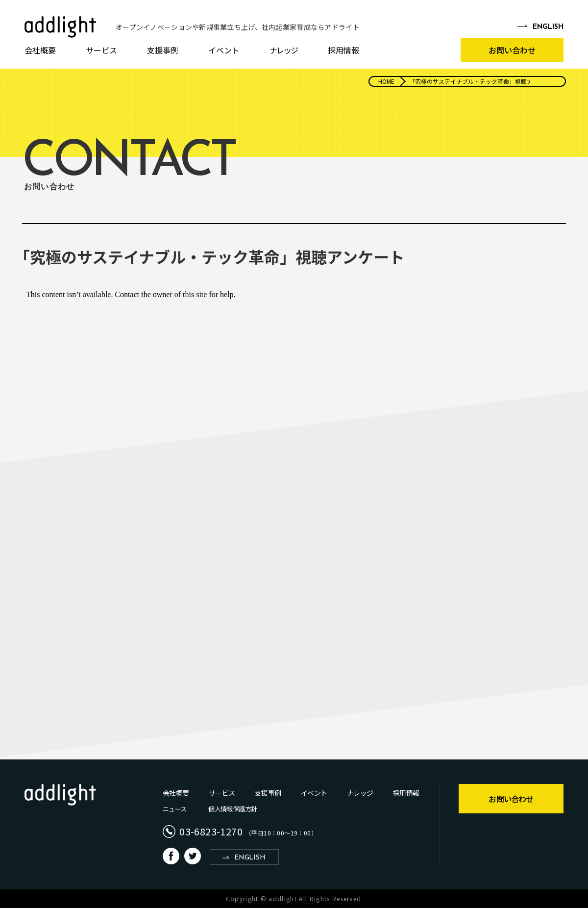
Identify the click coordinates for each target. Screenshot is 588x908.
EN (548, 27)
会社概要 (40, 50)
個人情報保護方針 (233, 809)
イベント (224, 50)
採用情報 (343, 50)
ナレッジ (284, 50)
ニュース (174, 809)
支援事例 (163, 50)
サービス (101, 50)
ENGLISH (250, 858)
